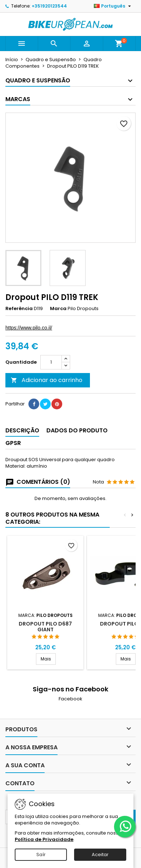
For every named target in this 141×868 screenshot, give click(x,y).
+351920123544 (49, 6)
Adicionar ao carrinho (47, 380)
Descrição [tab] (22, 430)
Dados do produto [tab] (77, 430)
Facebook (70, 699)
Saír (41, 855)
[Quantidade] (51, 362)
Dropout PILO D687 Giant (45, 627)
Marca (58, 309)
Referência (19, 309)
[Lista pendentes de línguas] (113, 6)
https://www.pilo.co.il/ (29, 328)
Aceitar (100, 855)
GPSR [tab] (13, 443)
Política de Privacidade (44, 839)
